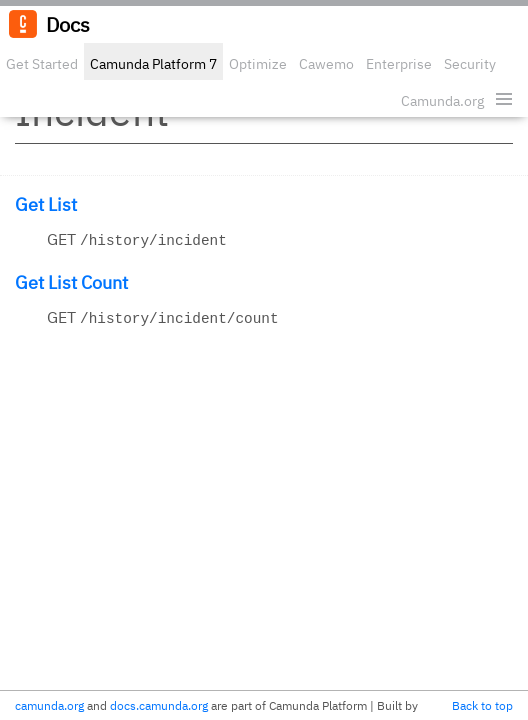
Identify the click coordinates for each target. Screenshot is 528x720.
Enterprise (399, 64)
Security (470, 64)
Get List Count (71, 282)
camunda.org (49, 705)
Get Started (42, 64)
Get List (46, 204)
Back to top (482, 705)
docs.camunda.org (159, 705)
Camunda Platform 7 (153, 64)
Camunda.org (442, 101)
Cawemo (326, 64)
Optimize (258, 64)
